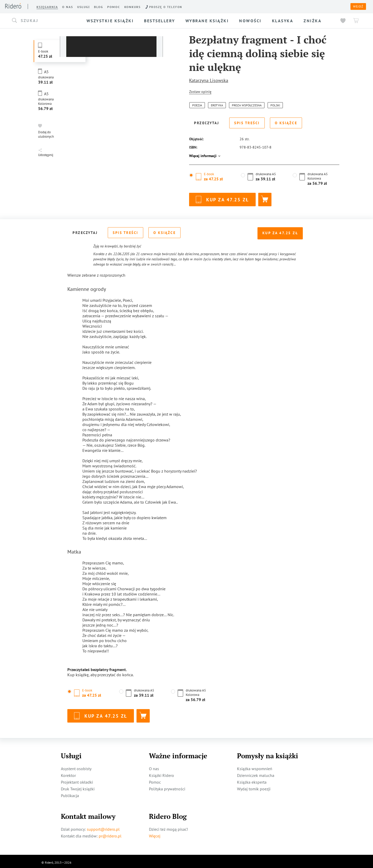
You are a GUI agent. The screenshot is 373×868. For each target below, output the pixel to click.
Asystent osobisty (76, 766)
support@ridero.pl (103, 827)
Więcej (155, 834)
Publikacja (70, 793)
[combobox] (45, 21)
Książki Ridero (162, 773)
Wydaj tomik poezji (254, 786)
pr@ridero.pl (110, 834)
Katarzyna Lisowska (209, 80)
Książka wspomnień (255, 766)
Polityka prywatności (167, 786)
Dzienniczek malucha (256, 773)
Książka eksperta (252, 780)
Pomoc (155, 780)
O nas (154, 766)
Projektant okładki (77, 780)
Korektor (68, 773)
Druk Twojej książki (78, 786)
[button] (45, 21)
